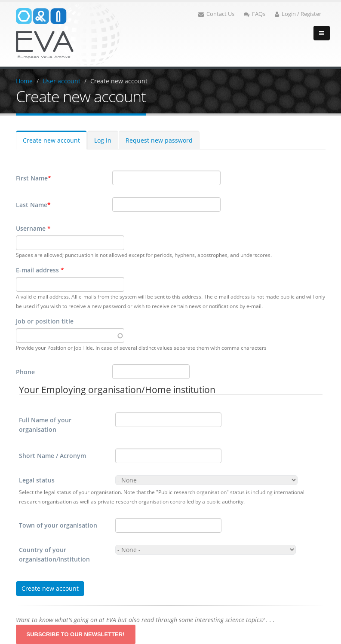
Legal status (37, 480)
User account (61, 81)
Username (33, 228)
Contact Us (216, 14)
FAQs (255, 14)
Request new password (159, 140)
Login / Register (298, 14)
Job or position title (45, 321)
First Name (34, 178)
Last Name (33, 205)
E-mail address (40, 270)
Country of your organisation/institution (54, 554)
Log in (103, 140)
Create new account (119, 81)
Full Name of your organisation (45, 425)
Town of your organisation (58, 525)
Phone (25, 372)
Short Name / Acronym (52, 456)
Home (24, 81)
